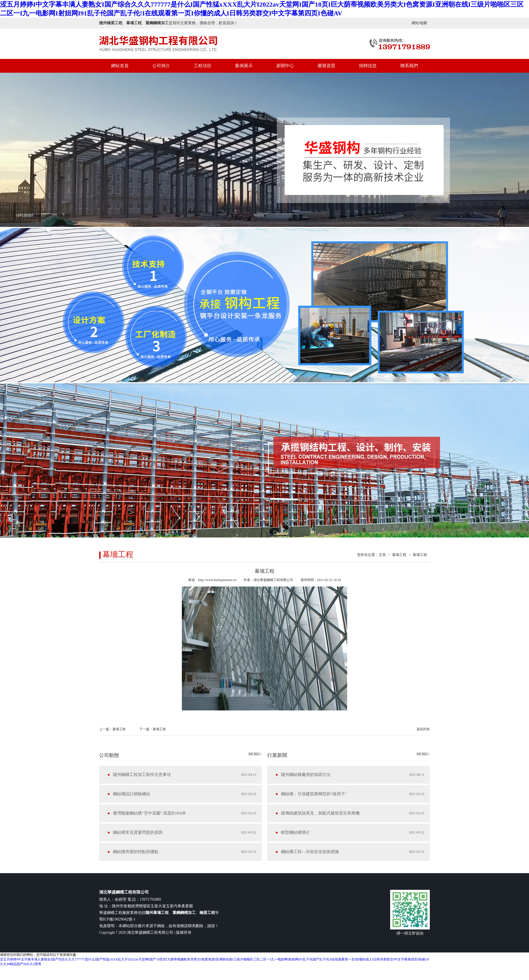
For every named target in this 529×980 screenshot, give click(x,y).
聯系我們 (409, 66)
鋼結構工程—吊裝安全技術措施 (310, 852)
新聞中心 (285, 66)
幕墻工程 (399, 555)
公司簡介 (161, 66)
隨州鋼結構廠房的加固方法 (306, 775)
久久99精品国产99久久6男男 (21, 964)
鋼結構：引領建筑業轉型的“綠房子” (314, 794)
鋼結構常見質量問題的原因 (138, 832)
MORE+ (255, 754)
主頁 (382, 555)
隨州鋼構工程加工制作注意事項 (142, 775)
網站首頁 (120, 66)
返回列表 (423, 729)
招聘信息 (368, 66)
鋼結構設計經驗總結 (132, 794)
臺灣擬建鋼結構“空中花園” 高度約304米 (149, 813)
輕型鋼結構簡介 (295, 832)
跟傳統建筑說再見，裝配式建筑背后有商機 (320, 813)
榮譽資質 (326, 66)
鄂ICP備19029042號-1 (117, 919)
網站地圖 (419, 23)
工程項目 (203, 66)
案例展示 (244, 66)
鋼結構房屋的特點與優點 (136, 852)
